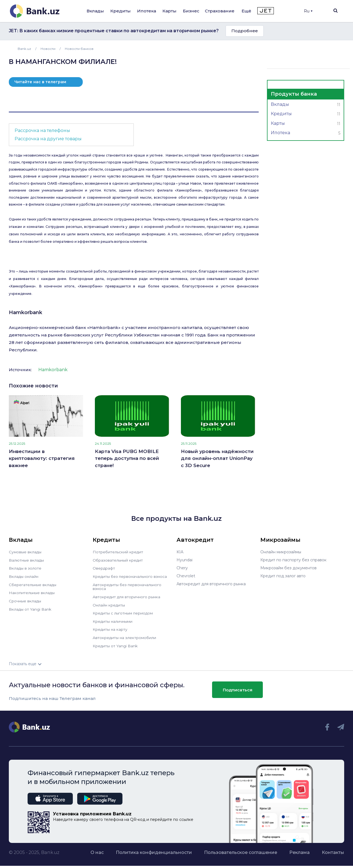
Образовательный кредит (118, 560)
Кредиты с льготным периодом (124, 612)
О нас (97, 850)
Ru (308, 11)
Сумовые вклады (25, 552)
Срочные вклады (25, 600)
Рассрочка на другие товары (48, 139)
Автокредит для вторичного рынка (127, 596)
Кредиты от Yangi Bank (116, 644)
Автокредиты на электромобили (125, 636)
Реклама (299, 850)
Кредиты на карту (110, 628)
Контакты (333, 850)
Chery (182, 568)
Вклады (95, 11)
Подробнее (245, 31)
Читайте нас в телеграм (40, 82)
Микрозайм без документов (288, 568)
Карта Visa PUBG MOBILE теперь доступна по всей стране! (127, 458)
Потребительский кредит (118, 552)
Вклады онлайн (24, 576)
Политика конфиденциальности (154, 850)
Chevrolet (186, 576)
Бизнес (191, 11)
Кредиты (121, 11)
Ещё (246, 11)
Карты (169, 11)
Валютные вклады (27, 560)
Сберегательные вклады (33, 584)
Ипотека (147, 11)
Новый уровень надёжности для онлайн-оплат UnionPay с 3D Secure (217, 458)
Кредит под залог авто (283, 576)
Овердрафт (104, 568)
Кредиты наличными (113, 620)
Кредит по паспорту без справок (293, 560)
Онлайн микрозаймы (281, 552)
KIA (180, 552)
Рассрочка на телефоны (42, 130)
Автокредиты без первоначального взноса (128, 586)
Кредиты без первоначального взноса (131, 576)
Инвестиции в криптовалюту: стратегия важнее (42, 458)
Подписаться (238, 688)
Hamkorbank (26, 312)
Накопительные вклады (32, 592)
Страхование (220, 11)
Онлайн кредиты (109, 604)
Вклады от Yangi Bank (30, 608)
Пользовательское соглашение (241, 850)
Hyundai (184, 560)
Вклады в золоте (25, 568)
